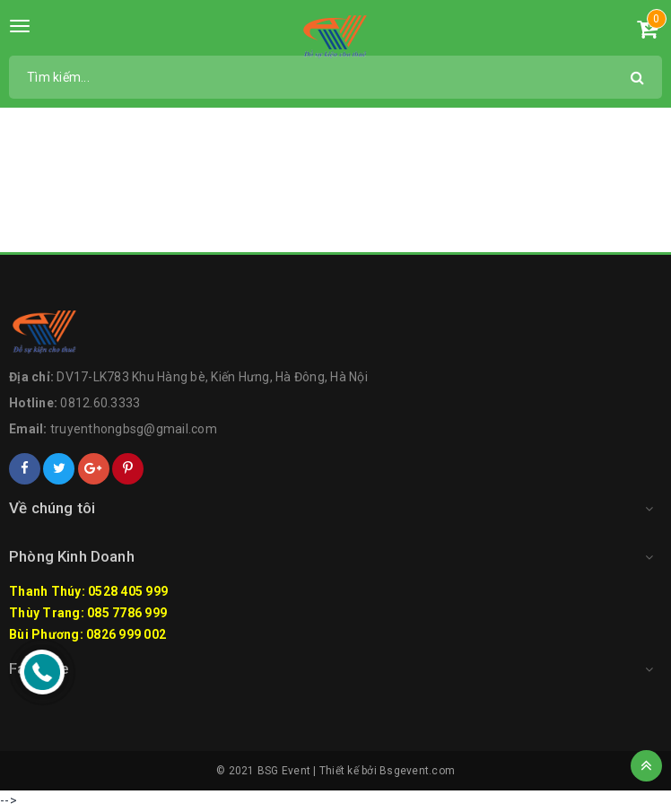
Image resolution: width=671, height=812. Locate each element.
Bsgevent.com (417, 771)
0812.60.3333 (100, 403)
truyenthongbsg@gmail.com (134, 429)
